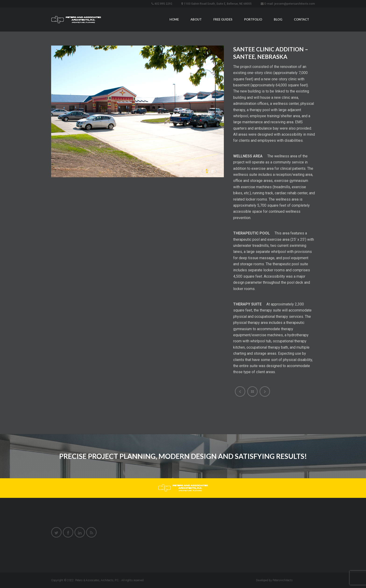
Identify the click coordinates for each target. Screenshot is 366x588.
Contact (301, 19)
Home (174, 19)
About (196, 19)
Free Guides (223, 19)
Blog (278, 19)
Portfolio (253, 19)
